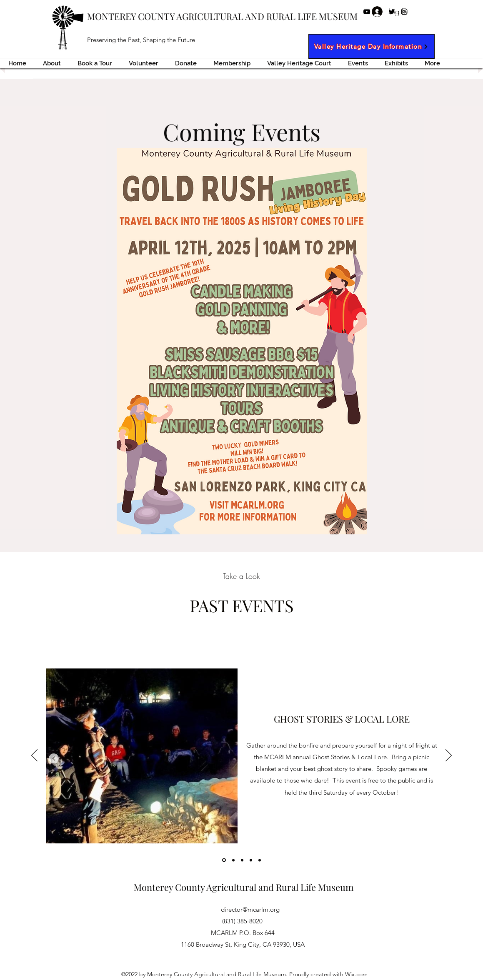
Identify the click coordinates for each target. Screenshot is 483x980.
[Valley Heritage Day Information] (372, 46)
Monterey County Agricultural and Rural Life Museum (244, 887)
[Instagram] (404, 12)
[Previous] (34, 756)
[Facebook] (379, 12)
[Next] (449, 756)
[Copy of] (233, 860)
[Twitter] (392, 12)
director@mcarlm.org (250, 909)
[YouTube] (367, 12)
